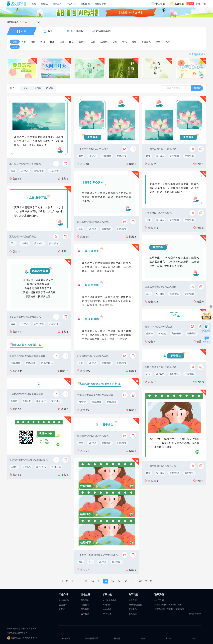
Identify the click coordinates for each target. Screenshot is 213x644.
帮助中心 (133, 609)
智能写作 (85, 600)
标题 (81, 443)
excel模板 (107, 614)
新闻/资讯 (41, 467)
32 (106, 581)
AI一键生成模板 (110, 600)
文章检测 (85, 614)
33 (113, 581)
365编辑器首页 (135, 605)
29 (86, 581)
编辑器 (44, 4)
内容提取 (85, 605)
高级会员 (179, 4)
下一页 (149, 581)
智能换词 (85, 609)
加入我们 (133, 614)
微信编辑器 (12, 22)
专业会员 (160, 4)
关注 (91, 562)
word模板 (107, 609)
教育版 (62, 609)
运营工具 (57, 4)
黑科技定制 (100, 4)
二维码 (14, 467)
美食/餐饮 (39, 171)
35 (126, 581)
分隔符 (14, 401)
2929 (140, 581)
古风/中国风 (47, 363)
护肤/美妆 (54, 171)
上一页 (64, 581)
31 (99, 581)
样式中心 (71, 4)
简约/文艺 (56, 467)
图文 (13, 171)
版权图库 (85, 4)
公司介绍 (133, 600)
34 (119, 581)
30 (93, 581)
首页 (34, 4)
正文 (13, 243)
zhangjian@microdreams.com (168, 605)
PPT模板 (106, 605)
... (79, 581)
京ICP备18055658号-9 (17, 633)
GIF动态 (25, 171)
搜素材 (197, 88)
